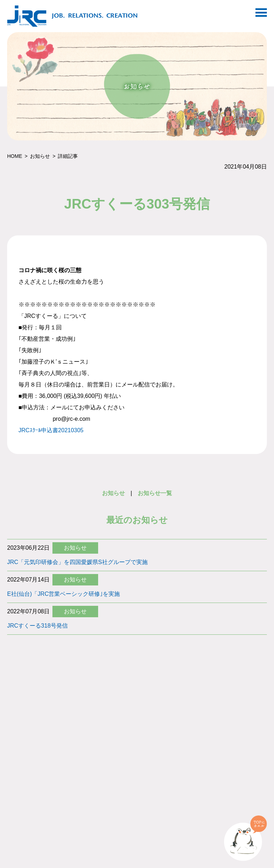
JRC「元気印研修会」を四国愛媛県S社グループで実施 (77, 562)
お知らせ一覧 (155, 493)
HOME (15, 156)
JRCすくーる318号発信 (37, 626)
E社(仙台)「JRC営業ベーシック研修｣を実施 (64, 594)
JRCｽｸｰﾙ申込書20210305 (51, 430)
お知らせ (40, 156)
